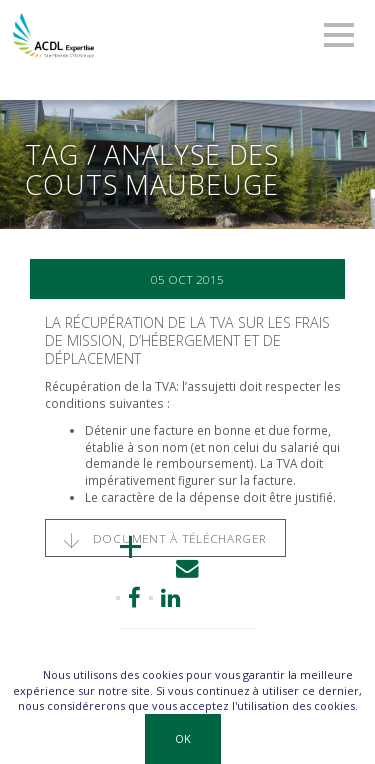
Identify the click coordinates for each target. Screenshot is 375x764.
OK (183, 738)
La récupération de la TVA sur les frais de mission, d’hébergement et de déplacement (187, 340)
